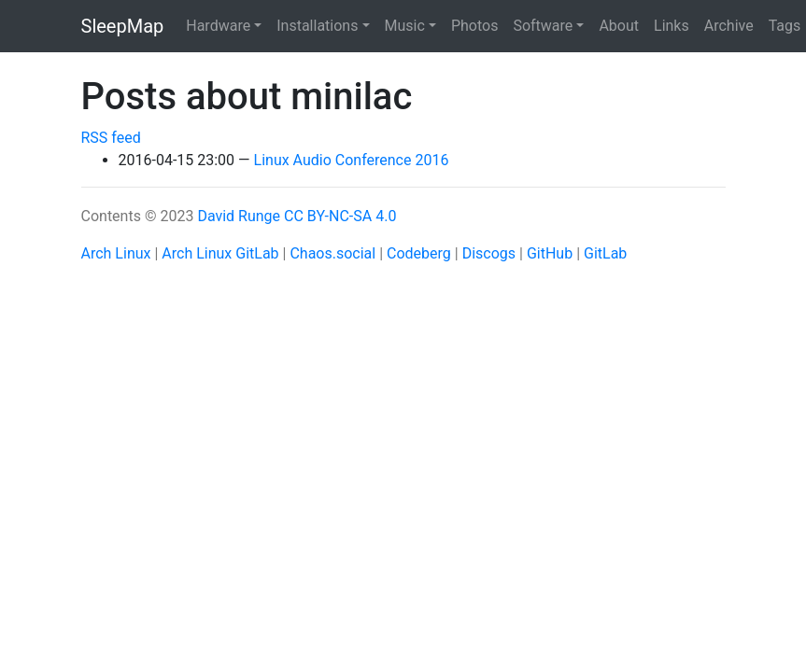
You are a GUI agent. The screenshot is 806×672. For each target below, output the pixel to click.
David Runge (239, 216)
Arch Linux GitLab (220, 253)
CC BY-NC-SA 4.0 (340, 216)
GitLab (605, 253)
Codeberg (419, 253)
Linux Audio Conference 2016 (352, 160)
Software (543, 26)
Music (405, 26)
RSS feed (111, 138)
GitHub (550, 253)
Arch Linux (116, 253)
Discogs (489, 253)
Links (672, 26)
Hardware (218, 26)
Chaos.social (332, 253)
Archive (729, 26)
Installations (317, 26)
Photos (475, 26)
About (619, 26)
